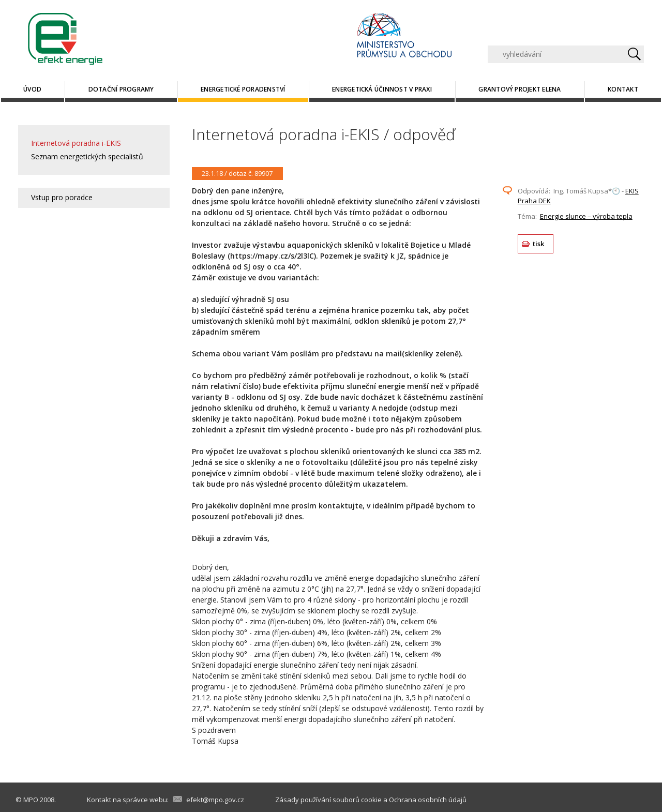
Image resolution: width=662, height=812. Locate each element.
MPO (31, 800)
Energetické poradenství (243, 89)
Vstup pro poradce (62, 197)
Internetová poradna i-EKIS (76, 143)
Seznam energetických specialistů (87, 156)
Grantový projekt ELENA (520, 89)
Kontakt (623, 89)
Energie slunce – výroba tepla (586, 216)
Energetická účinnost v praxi (382, 89)
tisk (539, 244)
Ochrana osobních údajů (428, 800)
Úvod (32, 89)
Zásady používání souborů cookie (328, 800)
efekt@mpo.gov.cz (215, 800)
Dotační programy (121, 89)
